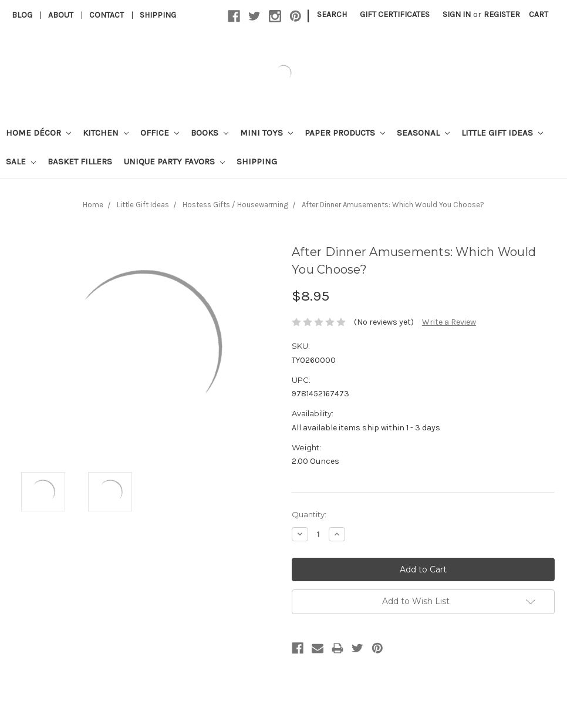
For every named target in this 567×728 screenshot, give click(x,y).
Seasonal (423, 133)
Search (332, 14)
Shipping (158, 15)
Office (160, 133)
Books (210, 133)
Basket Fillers (80, 161)
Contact (107, 15)
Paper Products (345, 133)
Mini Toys (266, 133)
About (61, 15)
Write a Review (449, 322)
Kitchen (106, 133)
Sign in (457, 14)
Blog (22, 15)
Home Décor (38, 133)
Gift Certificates (395, 14)
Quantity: (309, 514)
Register (502, 14)
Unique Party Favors (174, 161)
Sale (21, 161)
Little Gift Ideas (502, 133)
